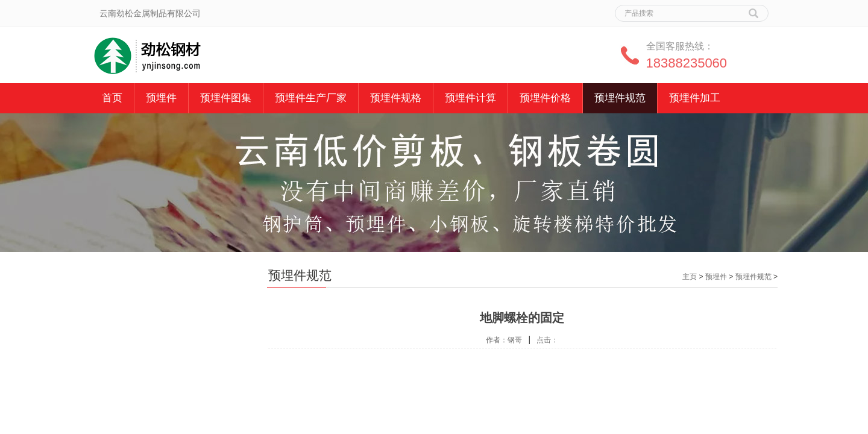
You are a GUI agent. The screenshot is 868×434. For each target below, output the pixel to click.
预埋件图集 (226, 98)
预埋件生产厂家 (311, 98)
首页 (112, 98)
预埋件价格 (545, 98)
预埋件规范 (620, 98)
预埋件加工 (695, 98)
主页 (690, 277)
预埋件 (161, 98)
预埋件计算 (470, 98)
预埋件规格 (396, 98)
